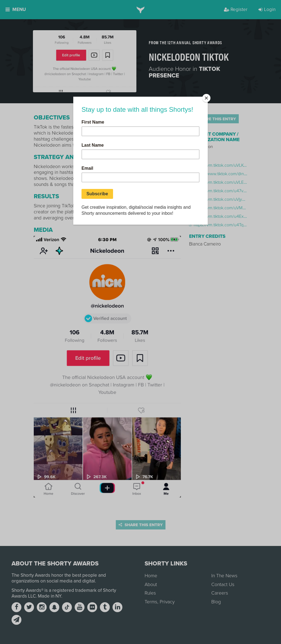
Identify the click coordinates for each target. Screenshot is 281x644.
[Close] (206, 98)
